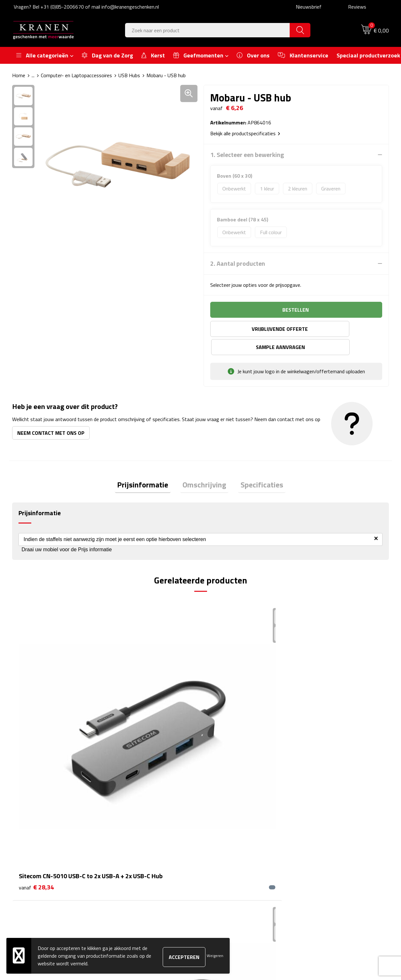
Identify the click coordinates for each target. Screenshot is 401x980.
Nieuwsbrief (309, 7)
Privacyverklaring (320, 849)
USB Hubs (129, 75)
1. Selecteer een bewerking (247, 155)
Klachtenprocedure (322, 829)
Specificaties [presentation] (257, 467)
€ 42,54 (130, 714)
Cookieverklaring (319, 819)
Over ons (125, 810)
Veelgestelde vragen (137, 829)
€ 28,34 (36, 705)
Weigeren (215, 956)
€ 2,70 (317, 695)
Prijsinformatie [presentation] (147, 467)
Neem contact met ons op (51, 415)
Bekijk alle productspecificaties (245, 133)
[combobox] (208, 30)
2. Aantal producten (238, 264)
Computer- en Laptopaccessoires (76, 75)
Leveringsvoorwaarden (326, 839)
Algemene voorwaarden (327, 810)
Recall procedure (319, 858)
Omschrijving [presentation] (204, 467)
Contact (217, 810)
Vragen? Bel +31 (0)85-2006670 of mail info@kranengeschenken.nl (86, 7)
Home (19, 75)
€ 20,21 (225, 714)
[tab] (147, 468)
